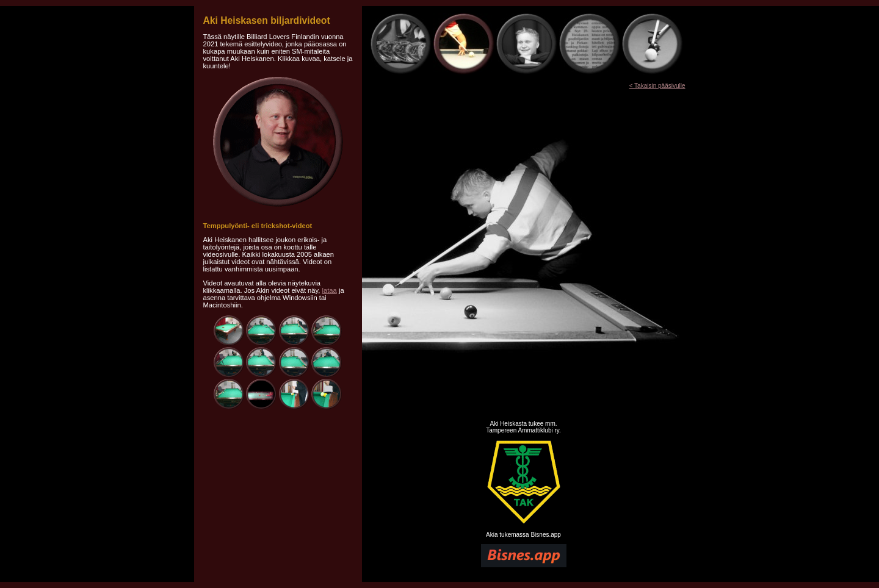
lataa (330, 290)
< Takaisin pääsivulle (657, 86)
